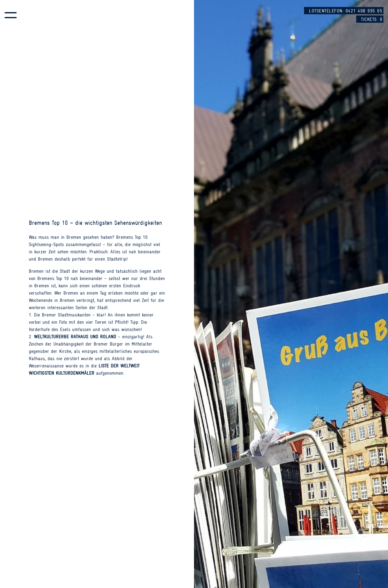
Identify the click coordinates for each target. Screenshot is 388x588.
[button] (11, 15)
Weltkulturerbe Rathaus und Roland (75, 337)
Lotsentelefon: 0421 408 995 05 (346, 11)
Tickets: (372, 19)
